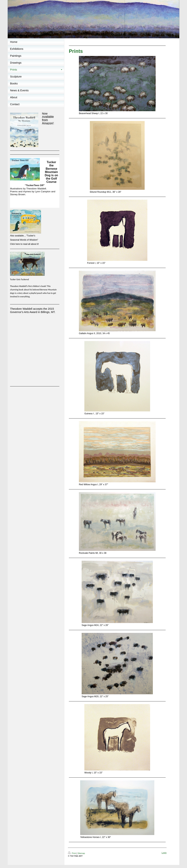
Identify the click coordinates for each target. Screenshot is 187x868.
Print (72, 853)
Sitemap (81, 853)
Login (164, 853)
